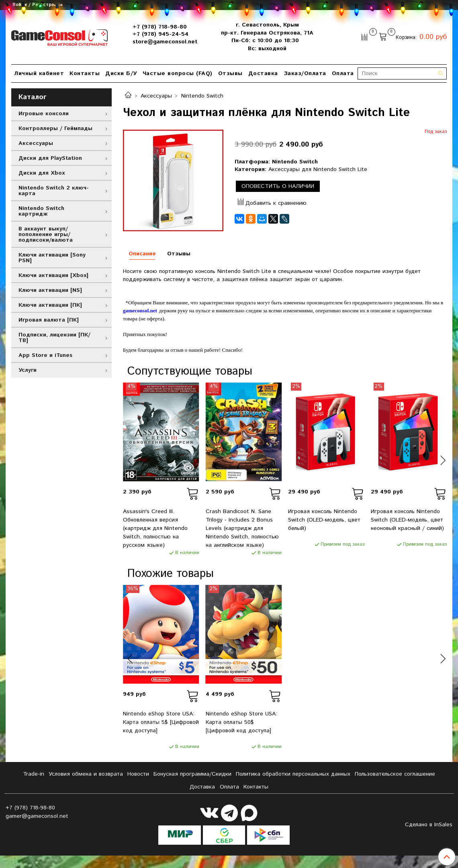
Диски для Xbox (42, 173)
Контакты (85, 73)
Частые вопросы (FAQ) (178, 73)
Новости (138, 774)
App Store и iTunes (45, 355)
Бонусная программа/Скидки (192, 774)
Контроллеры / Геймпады (55, 128)
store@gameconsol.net (165, 42)
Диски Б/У (121, 73)
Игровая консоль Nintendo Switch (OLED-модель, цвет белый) (324, 520)
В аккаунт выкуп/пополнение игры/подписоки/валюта (46, 234)
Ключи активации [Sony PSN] (52, 258)
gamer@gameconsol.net (37, 816)
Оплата (343, 73)
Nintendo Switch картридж (41, 211)
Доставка (263, 73)
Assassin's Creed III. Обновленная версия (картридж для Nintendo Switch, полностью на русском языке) (155, 528)
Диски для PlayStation (50, 158)
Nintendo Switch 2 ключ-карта (54, 191)
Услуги (28, 370)
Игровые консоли (44, 114)
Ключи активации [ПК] (50, 305)
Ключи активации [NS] (50, 290)
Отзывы (230, 73)
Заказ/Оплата (305, 73)
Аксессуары (156, 96)
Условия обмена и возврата (86, 774)
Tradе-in (34, 774)
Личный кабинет (39, 73)
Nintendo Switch (202, 96)
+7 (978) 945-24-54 (161, 34)
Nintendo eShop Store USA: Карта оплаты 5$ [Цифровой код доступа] (161, 722)
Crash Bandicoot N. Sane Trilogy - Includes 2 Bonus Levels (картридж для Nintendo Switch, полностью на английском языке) (242, 528)
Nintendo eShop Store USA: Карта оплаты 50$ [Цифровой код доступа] (241, 722)
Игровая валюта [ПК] (49, 320)
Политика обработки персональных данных (293, 774)
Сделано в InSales (429, 825)
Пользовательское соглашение (395, 774)
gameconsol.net (140, 311)
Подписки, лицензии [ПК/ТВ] (54, 338)
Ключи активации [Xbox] (53, 275)
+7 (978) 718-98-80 (160, 27)
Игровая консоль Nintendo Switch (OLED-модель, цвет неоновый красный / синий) (407, 520)
